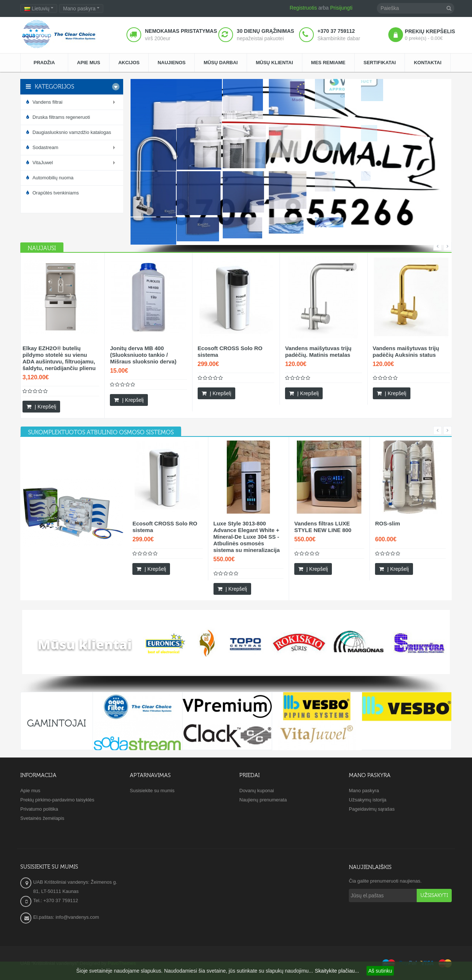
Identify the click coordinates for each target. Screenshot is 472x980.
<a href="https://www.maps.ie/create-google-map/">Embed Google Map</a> (236, 897)
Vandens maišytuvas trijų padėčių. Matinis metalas (318, 351)
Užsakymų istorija (368, 800)
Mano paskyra (364, 791)
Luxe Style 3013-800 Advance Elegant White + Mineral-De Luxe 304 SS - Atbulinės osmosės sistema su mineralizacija (247, 537)
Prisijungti (341, 8)
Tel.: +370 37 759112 (56, 900)
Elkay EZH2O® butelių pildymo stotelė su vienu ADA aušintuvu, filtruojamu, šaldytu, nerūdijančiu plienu (59, 358)
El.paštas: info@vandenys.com (67, 917)
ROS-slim (388, 523)
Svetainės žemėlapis (42, 818)
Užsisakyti (434, 896)
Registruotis (303, 8)
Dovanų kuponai (257, 791)
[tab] (101, 432)
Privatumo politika (39, 809)
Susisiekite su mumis (152, 791)
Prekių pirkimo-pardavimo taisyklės (57, 800)
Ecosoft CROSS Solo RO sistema (230, 351)
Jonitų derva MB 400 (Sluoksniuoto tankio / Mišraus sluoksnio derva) (143, 355)
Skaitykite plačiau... (337, 971)
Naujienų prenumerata (263, 800)
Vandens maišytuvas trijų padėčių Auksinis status (406, 351)
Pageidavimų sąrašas (372, 809)
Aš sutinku (380, 971)
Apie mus (30, 791)
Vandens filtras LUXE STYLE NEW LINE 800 (323, 527)
